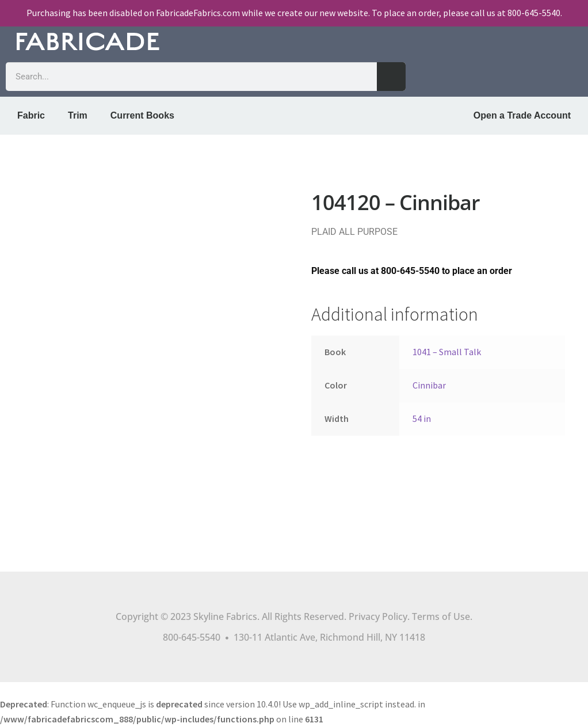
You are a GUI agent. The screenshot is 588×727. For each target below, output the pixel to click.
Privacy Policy (378, 616)
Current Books (142, 115)
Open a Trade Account (522, 115)
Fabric (31, 115)
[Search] (391, 77)
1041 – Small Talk (447, 352)
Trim (78, 115)
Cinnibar (429, 385)
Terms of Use (441, 616)
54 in (422, 418)
